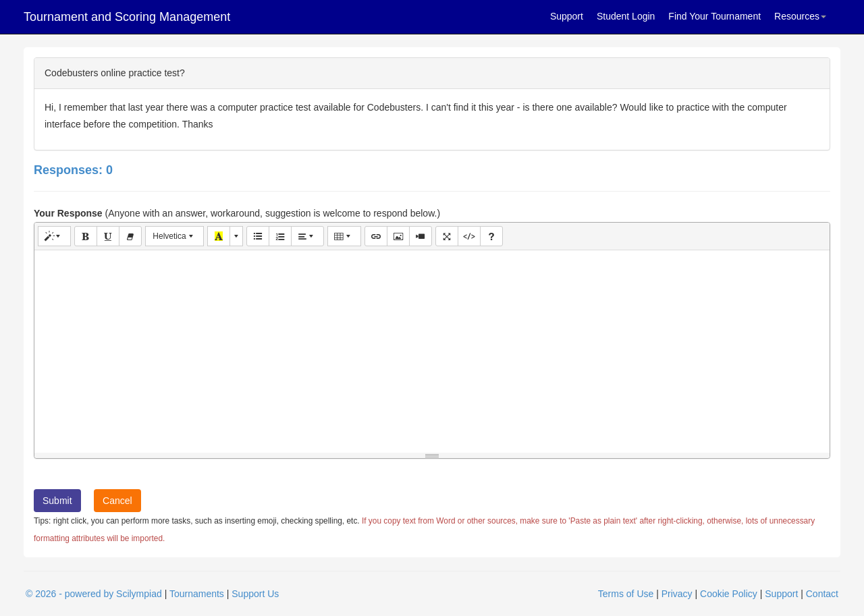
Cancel (117, 501)
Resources (800, 16)
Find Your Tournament (714, 16)
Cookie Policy (729, 594)
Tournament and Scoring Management (127, 17)
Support (567, 16)
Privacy (677, 594)
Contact (822, 594)
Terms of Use (626, 594)
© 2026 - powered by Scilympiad (94, 594)
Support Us (255, 594)
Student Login (626, 16)
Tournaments (197, 594)
